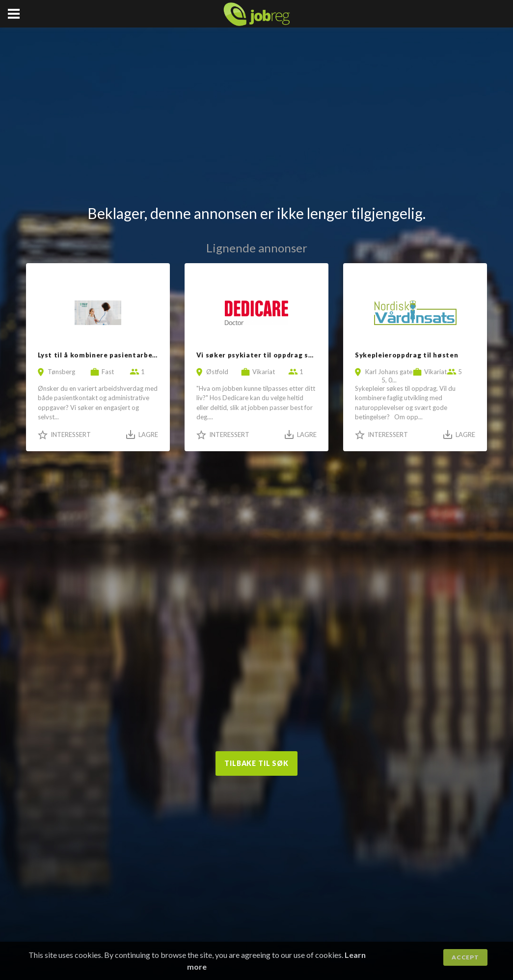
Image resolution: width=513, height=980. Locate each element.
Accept (465, 957)
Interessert (71, 435)
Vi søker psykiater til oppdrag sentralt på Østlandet (290, 355)
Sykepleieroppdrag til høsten (406, 355)
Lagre (148, 435)
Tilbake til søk (256, 763)
